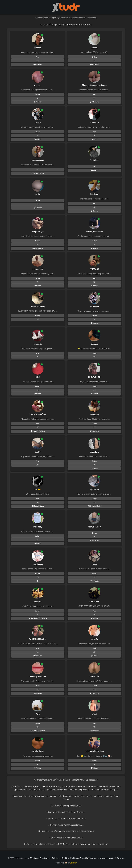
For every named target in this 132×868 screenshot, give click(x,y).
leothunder (94, 307)
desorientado (38, 269)
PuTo (38, 714)
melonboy (38, 527)
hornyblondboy (94, 527)
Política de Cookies (60, 858)
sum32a (94, 639)
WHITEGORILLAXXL (38, 639)
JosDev (73, 863)
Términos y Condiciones (40, 858)
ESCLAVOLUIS (94, 377)
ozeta (94, 564)
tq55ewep (94, 489)
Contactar (95, 858)
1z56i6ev (94, 160)
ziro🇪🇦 (38, 489)
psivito (38, 194)
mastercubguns (38, 160)
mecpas (38, 85)
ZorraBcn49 (94, 677)
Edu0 (38, 377)
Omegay (94, 344)
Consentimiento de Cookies (112, 858)
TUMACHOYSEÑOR (38, 415)
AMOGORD (94, 269)
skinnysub (94, 415)
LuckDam (94, 194)
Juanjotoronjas (38, 232)
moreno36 (94, 123)
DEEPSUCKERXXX (38, 307)
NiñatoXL (38, 344)
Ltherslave (94, 452)
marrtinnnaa (38, 564)
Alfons (94, 48)
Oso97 (38, 452)
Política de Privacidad (80, 858)
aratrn (94, 714)
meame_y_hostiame (38, 677)
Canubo (38, 48)
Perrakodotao (38, 751)
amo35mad (94, 602)
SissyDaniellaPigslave (94, 751)
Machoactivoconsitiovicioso (94, 85)
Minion (38, 123)
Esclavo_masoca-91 (94, 232)
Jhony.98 (38, 602)
